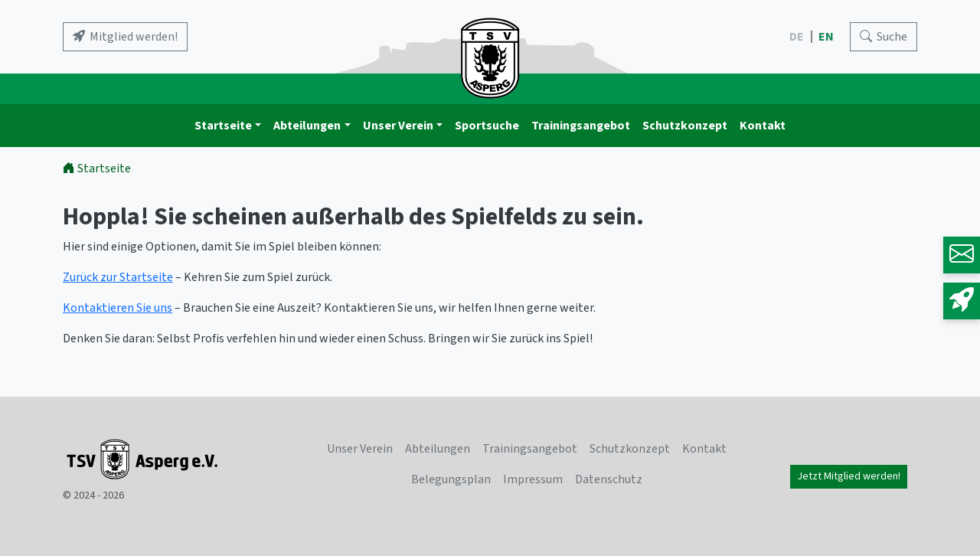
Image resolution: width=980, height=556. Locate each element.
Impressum (533, 479)
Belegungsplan (451, 479)
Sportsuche (487, 126)
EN (827, 37)
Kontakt (763, 126)
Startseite (223, 126)
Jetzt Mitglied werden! (849, 476)
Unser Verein (398, 126)
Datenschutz (609, 479)
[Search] (884, 37)
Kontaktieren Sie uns (118, 308)
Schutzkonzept (685, 126)
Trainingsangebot (581, 126)
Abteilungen (307, 126)
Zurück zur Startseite (118, 277)
